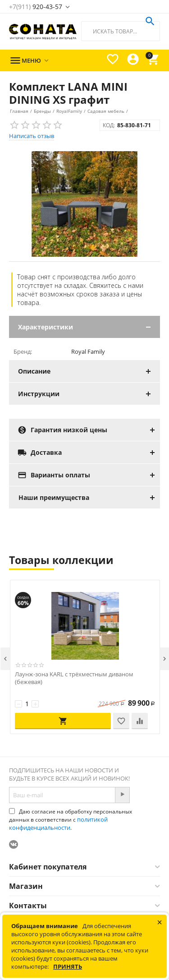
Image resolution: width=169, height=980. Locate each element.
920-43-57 (36, 7)
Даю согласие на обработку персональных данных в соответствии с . (71, 820)
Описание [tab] (89, 371)
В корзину (63, 721)
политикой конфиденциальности (58, 823)
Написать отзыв (32, 136)
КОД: (109, 125)
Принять (68, 966)
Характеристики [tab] (89, 327)
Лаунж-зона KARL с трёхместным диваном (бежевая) (74, 678)
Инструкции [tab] (89, 394)
